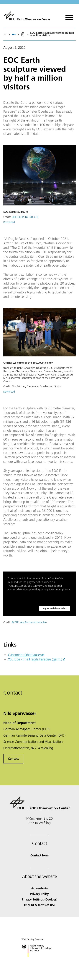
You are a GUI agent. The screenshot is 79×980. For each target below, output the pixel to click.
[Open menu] (69, 16)
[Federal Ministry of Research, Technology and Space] (40, 960)
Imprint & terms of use (39, 905)
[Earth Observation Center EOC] (27, 15)
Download (9, 222)
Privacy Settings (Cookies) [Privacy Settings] (40, 899)
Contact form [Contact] (39, 855)
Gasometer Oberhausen (25, 655)
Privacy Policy (39, 894)
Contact (13, 759)
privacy (66, 589)
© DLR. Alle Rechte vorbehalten (29, 622)
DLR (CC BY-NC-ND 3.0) (25, 217)
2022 (22, 34)
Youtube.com (16, 586)
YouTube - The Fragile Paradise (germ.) (35, 659)
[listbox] (14, 34)
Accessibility (39, 888)
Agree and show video (55, 608)
